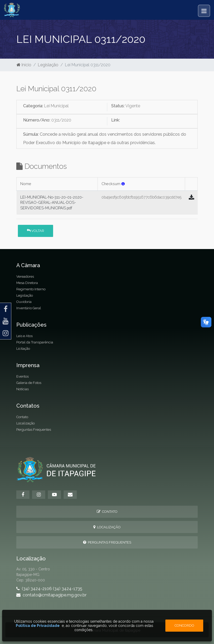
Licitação (23, 349)
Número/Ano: (37, 120)
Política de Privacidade (38, 626)
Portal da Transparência (35, 342)
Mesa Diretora (27, 283)
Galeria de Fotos (29, 383)
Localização (26, 423)
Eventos (22, 376)
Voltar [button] (35, 231)
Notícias (22, 389)
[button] (123, 184)
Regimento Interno (31, 289)
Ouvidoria (24, 302)
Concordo (184, 625)
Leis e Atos (24, 336)
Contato (22, 417)
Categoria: (33, 106)
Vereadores (25, 277)
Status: (118, 106)
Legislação (48, 65)
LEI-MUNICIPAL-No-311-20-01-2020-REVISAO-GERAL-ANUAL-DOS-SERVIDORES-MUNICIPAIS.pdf (52, 202)
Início (24, 65)
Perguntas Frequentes (34, 430)
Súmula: (31, 134)
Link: (116, 120)
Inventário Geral (29, 308)
